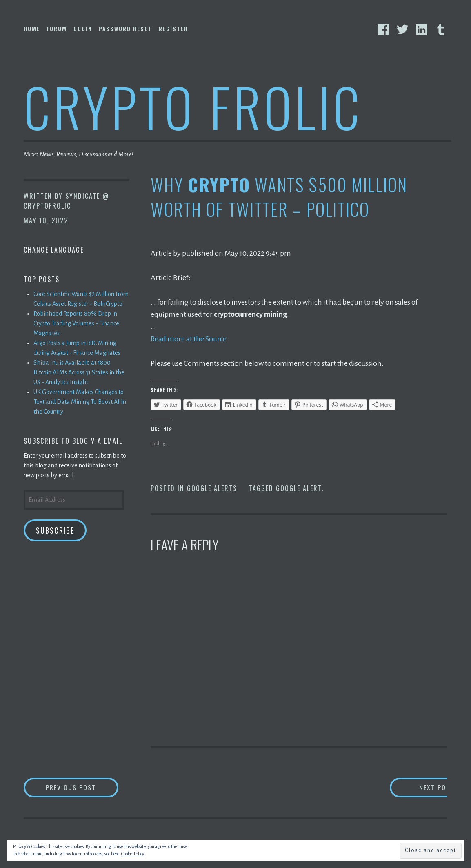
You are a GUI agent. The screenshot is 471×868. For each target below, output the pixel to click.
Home (32, 29)
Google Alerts (212, 488)
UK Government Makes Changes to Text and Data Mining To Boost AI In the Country (80, 402)
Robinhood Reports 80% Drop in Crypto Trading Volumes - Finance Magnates (76, 323)
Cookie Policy (133, 854)
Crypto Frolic (193, 106)
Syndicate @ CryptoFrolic (67, 201)
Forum (57, 29)
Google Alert (299, 488)
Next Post (415, 787)
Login (83, 29)
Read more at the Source (189, 339)
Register (173, 29)
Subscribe (55, 530)
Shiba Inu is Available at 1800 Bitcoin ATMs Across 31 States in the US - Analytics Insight (79, 372)
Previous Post (83, 787)
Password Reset (125, 29)
